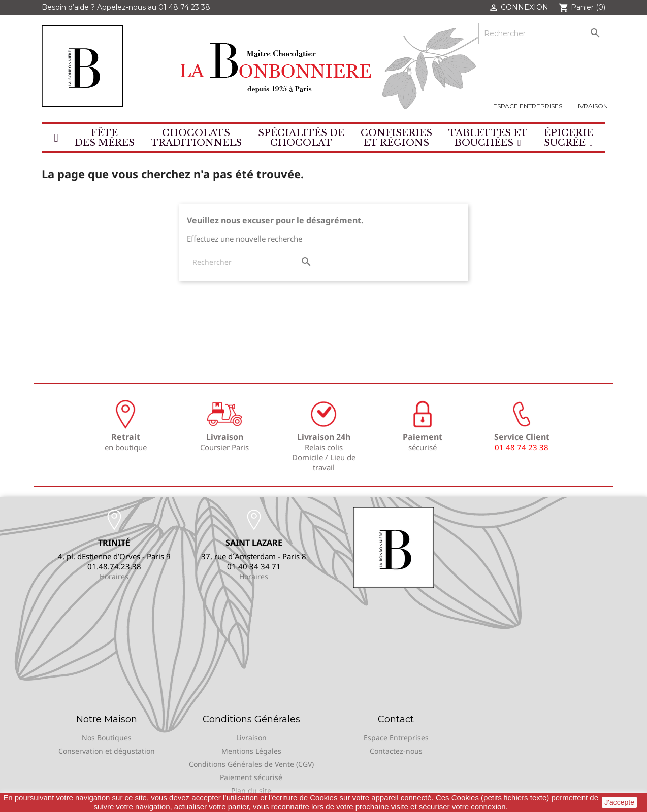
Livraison (591, 106)
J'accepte (619, 802)
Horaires (114, 576)
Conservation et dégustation (107, 751)
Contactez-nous (396, 751)
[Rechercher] (542, 33)
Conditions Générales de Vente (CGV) (251, 764)
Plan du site (251, 790)
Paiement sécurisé (251, 777)
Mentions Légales (251, 751)
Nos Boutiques (107, 738)
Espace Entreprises (528, 106)
